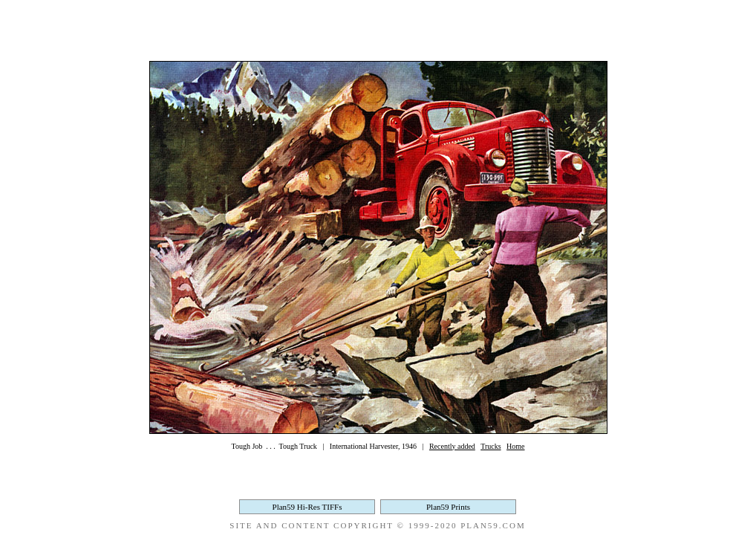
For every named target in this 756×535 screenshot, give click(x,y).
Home (515, 446)
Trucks (491, 446)
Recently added (452, 446)
